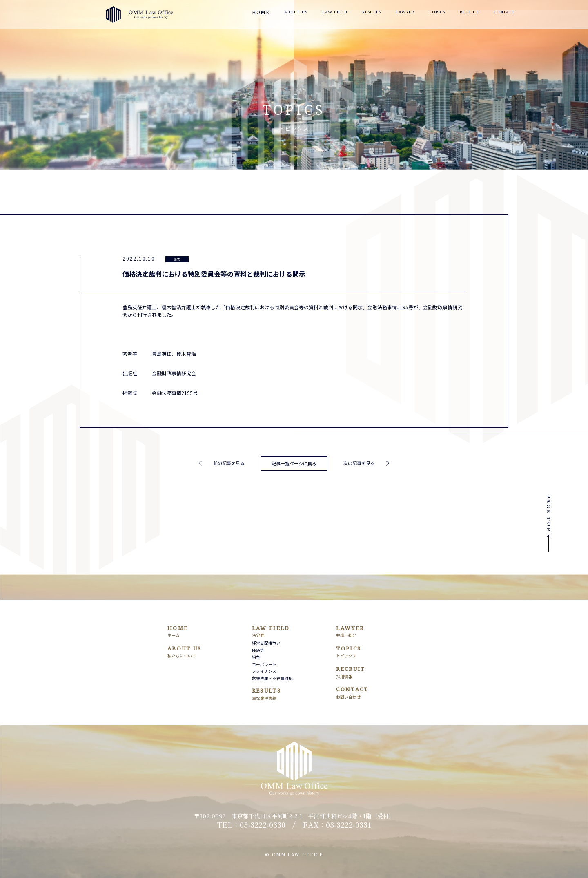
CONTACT (521, 15)
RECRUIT (485, 15)
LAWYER (420, 15)
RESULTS (386, 15)
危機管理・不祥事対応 (272, 678)
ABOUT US (308, 15)
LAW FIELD (348, 15)
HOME (275, 15)
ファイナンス (264, 671)
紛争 (256, 657)
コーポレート (264, 664)
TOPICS (452, 15)
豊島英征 (162, 354)
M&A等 (258, 650)
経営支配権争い (266, 643)
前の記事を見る (229, 463)
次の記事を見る (359, 463)
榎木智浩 (186, 354)
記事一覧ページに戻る (294, 463)
